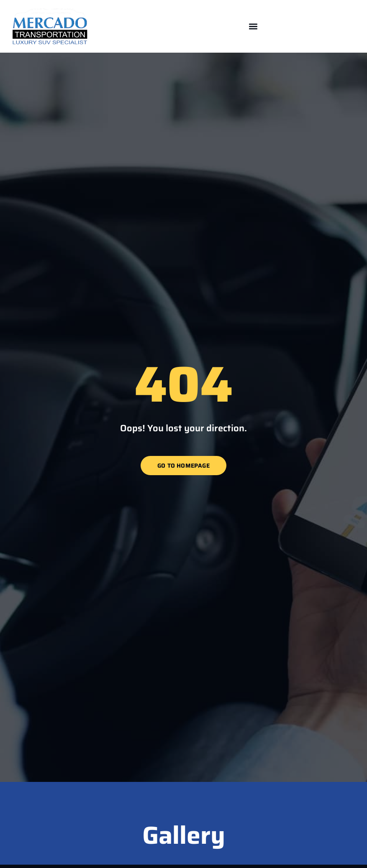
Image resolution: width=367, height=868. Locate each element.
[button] (253, 27)
